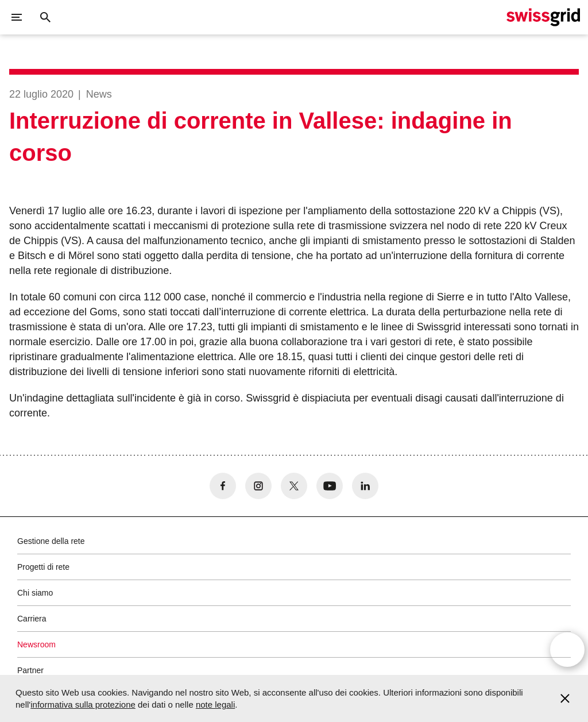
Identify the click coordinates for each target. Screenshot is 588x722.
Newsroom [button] (36, 644)
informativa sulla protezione (83, 704)
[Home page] (543, 17)
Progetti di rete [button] (43, 567)
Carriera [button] (32, 619)
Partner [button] (30, 670)
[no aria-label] (223, 486)
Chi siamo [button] (35, 593)
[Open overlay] (567, 650)
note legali (215, 704)
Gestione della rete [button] (51, 541)
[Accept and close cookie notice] (565, 698)
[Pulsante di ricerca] (45, 17)
